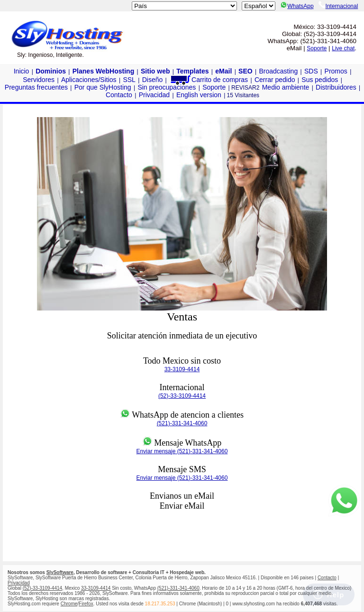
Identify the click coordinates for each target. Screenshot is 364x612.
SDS (311, 71)
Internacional (338, 6)
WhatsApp (297, 6)
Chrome (69, 604)
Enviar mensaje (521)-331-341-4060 (182, 451)
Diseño (153, 80)
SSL (129, 80)
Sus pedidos (320, 80)
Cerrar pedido (275, 80)
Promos (336, 71)
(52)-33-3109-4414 (182, 396)
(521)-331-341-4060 (182, 423)
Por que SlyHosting (103, 87)
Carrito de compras (209, 80)
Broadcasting (278, 71)
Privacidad (154, 95)
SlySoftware (60, 572)
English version (199, 95)
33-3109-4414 (182, 369)
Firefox (86, 604)
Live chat (343, 48)
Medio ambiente (286, 87)
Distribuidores (336, 87)
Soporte (317, 48)
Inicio (22, 71)
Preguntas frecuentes (36, 87)
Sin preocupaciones (167, 87)
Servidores (39, 80)
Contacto (119, 95)
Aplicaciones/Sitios (89, 80)
